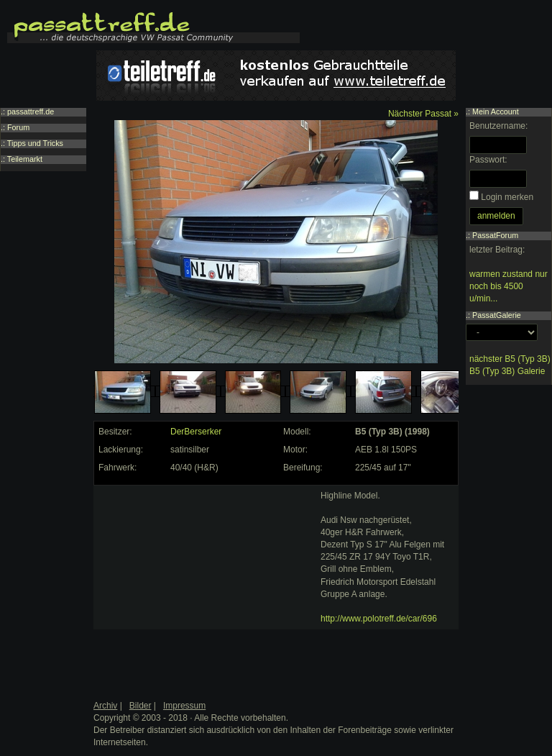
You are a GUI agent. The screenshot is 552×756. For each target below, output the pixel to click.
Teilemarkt (25, 159)
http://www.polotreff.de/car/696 (379, 619)
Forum (18, 127)
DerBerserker (196, 432)
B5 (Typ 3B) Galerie (507, 371)
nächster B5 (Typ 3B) (510, 359)
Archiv (105, 706)
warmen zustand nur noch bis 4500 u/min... (509, 286)
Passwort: (488, 160)
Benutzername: (498, 126)
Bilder (141, 706)
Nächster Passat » (423, 114)
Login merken (507, 197)
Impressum (184, 706)
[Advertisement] (206, 580)
